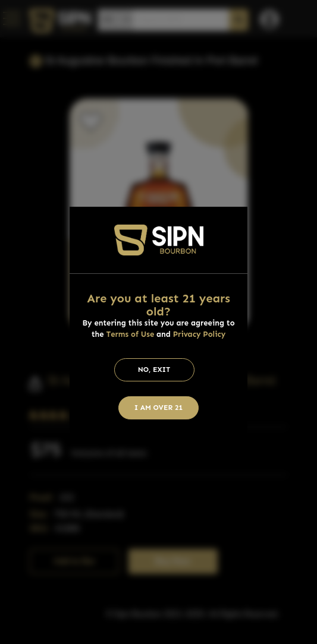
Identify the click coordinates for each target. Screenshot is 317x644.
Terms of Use (130, 334)
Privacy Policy (200, 334)
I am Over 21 (159, 408)
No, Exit (154, 370)
